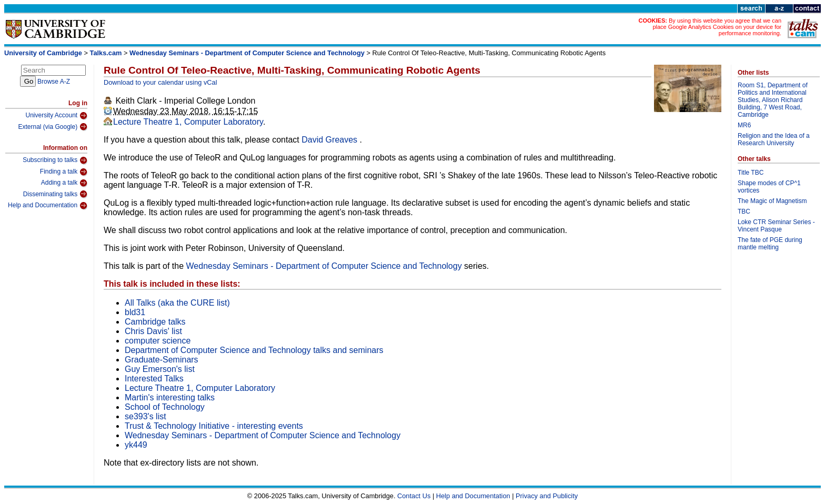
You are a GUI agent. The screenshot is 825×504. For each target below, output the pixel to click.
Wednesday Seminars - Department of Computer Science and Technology (248, 53)
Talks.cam (106, 53)
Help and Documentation (48, 206)
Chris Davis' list (153, 331)
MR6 (744, 125)
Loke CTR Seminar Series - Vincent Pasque (776, 226)
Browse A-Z (54, 82)
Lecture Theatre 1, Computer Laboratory (188, 122)
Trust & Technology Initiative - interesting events (214, 426)
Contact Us (414, 496)
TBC (744, 211)
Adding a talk (64, 183)
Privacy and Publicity (547, 496)
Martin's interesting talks (170, 397)
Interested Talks (154, 379)
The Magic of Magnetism (772, 201)
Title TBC (751, 173)
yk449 (136, 445)
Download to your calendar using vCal (160, 82)
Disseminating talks (55, 194)
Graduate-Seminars (162, 360)
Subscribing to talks (55, 160)
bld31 (135, 312)
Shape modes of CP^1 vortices (769, 187)
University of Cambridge (43, 53)
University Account (56, 116)
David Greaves (330, 140)
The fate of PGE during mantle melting (770, 244)
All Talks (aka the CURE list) (177, 303)
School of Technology (165, 407)
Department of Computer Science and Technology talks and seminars (254, 350)
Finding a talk (64, 172)
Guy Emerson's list (160, 369)
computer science (158, 341)
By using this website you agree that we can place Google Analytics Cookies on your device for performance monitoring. (717, 27)
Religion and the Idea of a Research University (774, 139)
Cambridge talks (155, 322)
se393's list (145, 416)
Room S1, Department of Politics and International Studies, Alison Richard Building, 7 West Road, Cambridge (773, 100)
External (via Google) (53, 127)
